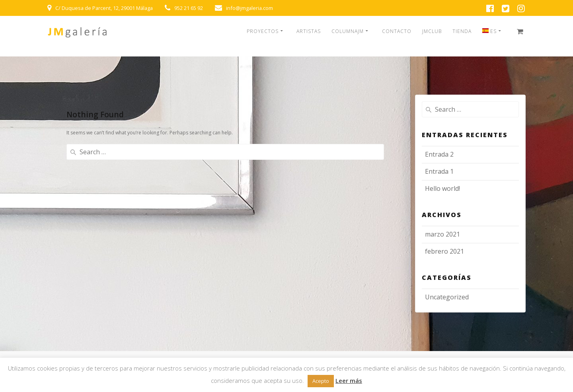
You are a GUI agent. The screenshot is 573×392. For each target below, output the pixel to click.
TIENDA (462, 31)
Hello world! (442, 188)
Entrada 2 (439, 154)
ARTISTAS (309, 31)
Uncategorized (447, 297)
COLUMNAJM (348, 31)
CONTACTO (397, 31)
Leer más (349, 380)
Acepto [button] (321, 381)
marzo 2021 (442, 234)
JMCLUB (432, 31)
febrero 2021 (444, 251)
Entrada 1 (439, 171)
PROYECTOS (263, 31)
